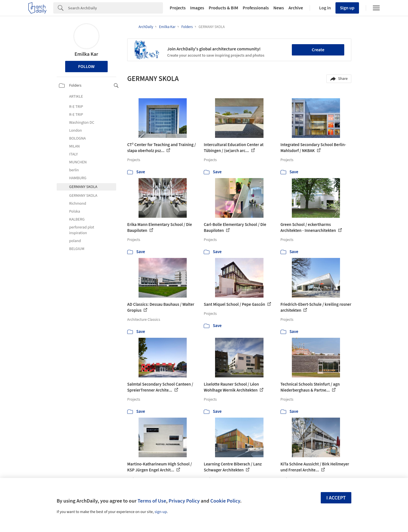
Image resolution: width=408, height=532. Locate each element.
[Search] (115, 8)
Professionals (256, 8)
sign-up (161, 512)
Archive (296, 8)
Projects (178, 8)
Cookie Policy (225, 501)
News (279, 8)
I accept (336, 498)
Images (197, 8)
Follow (86, 67)
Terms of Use (152, 501)
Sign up (347, 8)
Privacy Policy (184, 501)
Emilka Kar (86, 54)
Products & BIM (223, 8)
